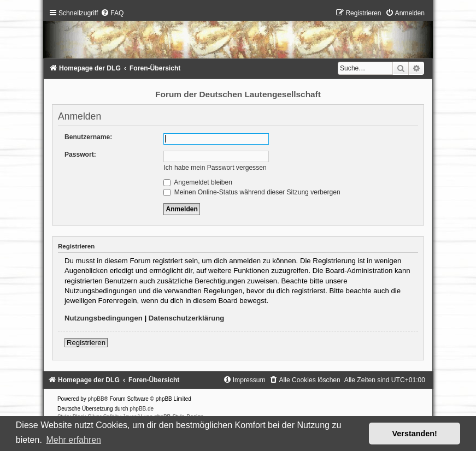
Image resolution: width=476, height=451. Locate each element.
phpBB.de (142, 409)
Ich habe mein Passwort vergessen (215, 168)
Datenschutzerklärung (187, 318)
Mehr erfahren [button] (74, 440)
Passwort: (80, 155)
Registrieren (86, 343)
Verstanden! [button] (415, 434)
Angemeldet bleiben (198, 182)
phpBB (96, 399)
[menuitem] (112, 13)
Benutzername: (88, 137)
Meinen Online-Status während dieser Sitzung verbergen (252, 192)
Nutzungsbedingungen (104, 318)
